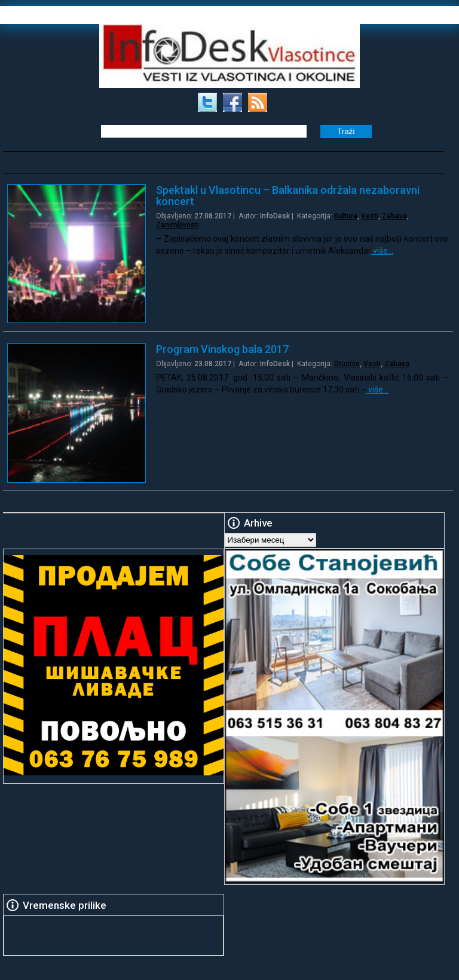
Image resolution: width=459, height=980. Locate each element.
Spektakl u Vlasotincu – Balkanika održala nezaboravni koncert (288, 196)
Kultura (346, 216)
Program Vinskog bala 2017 (222, 349)
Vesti (370, 216)
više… (382, 251)
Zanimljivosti (178, 225)
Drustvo (347, 364)
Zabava (394, 216)
